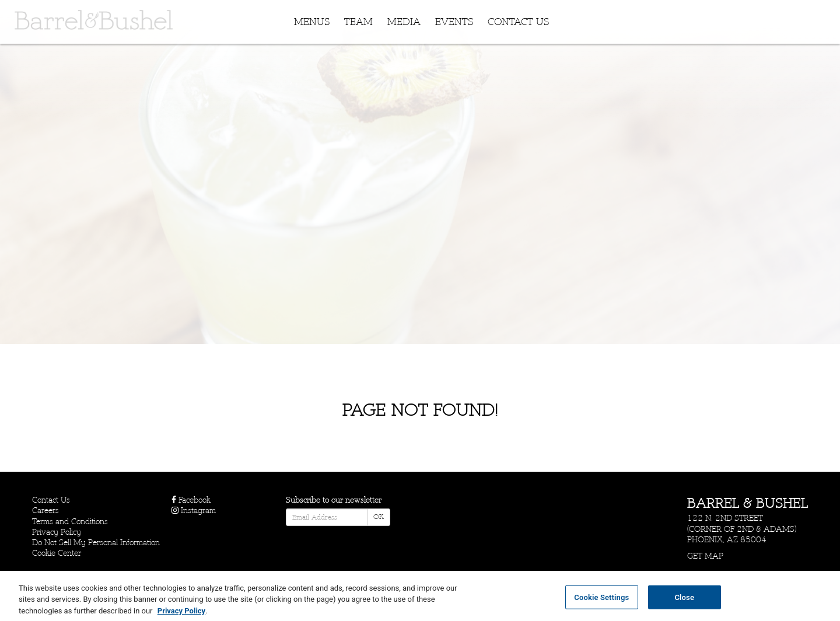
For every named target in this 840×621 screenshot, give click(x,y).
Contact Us (518, 22)
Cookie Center (57, 553)
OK (379, 517)
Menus (312, 22)
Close (684, 601)
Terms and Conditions (70, 522)
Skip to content (45, 54)
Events (454, 22)
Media (404, 22)
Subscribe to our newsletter (334, 500)
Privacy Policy (57, 532)
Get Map (705, 556)
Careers (45, 511)
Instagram (194, 511)
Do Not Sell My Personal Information (96, 543)
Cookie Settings (601, 601)
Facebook (191, 500)
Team (358, 22)
